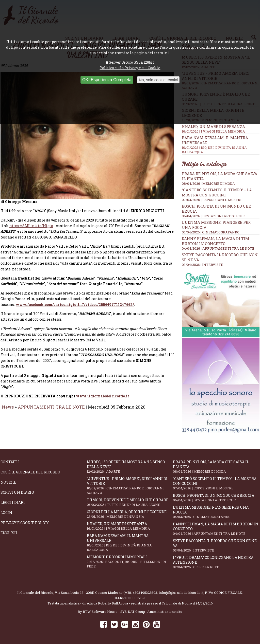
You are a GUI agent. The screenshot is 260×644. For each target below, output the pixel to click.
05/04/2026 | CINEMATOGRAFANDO (211, 232)
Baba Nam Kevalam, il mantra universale (130, 543)
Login (6, 513)
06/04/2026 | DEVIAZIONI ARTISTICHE (213, 216)
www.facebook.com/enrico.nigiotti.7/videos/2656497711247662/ (75, 308)
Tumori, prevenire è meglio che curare (130, 502)
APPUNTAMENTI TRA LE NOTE (51, 410)
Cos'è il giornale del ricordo (30, 472)
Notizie (8, 482)
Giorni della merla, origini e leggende (130, 514)
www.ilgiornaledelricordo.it (102, 400)
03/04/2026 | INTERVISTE (202, 265)
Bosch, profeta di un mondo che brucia (216, 498)
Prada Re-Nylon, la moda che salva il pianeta (216, 467)
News (8, 410)
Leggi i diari (13, 502)
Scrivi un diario (17, 492)
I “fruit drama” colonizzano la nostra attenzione (216, 562)
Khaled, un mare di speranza (221, 129)
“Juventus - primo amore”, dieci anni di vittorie (130, 486)
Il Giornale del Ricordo (35, 593)
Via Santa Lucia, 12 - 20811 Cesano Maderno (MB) (93, 593)
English (9, 533)
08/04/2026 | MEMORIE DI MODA (208, 183)
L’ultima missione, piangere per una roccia (216, 512)
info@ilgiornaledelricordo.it (181, 593)
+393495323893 (145, 593)
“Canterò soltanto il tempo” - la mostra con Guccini (217, 192)
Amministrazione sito (165, 612)
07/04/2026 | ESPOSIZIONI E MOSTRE (212, 200)
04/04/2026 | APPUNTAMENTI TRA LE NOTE (218, 248)
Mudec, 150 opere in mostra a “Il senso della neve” (130, 467)
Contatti (10, 462)
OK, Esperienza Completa (107, 80)
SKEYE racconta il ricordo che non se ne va (216, 545)
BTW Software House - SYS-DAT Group (114, 612)
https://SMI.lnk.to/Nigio (31, 229)
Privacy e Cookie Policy (25, 523)
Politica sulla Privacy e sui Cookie (130, 68)
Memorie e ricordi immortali (130, 562)
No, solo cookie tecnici (158, 80)
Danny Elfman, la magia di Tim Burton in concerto (215, 241)
